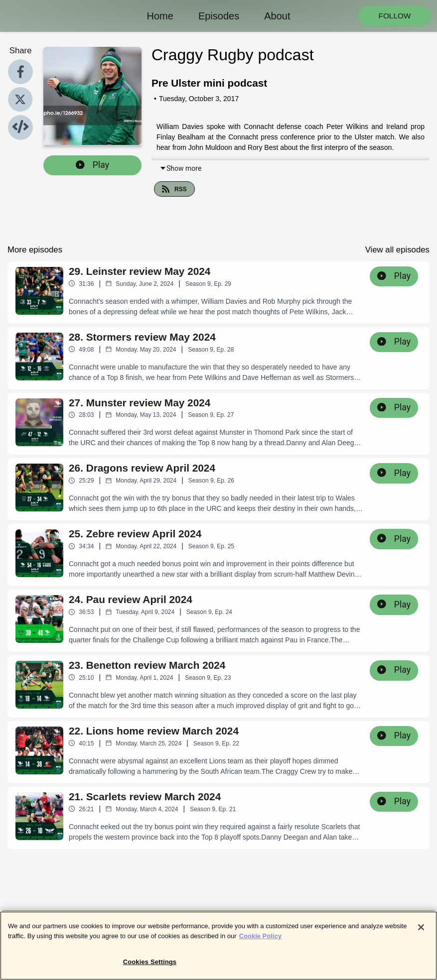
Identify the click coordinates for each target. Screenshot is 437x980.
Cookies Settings (150, 967)
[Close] (421, 932)
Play (92, 165)
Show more (180, 168)
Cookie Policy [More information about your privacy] (260, 940)
